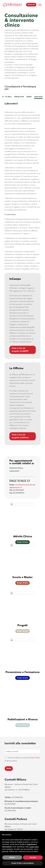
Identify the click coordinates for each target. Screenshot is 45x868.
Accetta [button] (33, 857)
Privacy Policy (35, 758)
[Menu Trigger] (40, 5)
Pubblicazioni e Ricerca (23, 720)
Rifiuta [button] (12, 857)
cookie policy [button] (34, 847)
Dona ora (31, 5)
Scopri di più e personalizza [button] (22, 863)
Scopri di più (22, 583)
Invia (9, 769)
